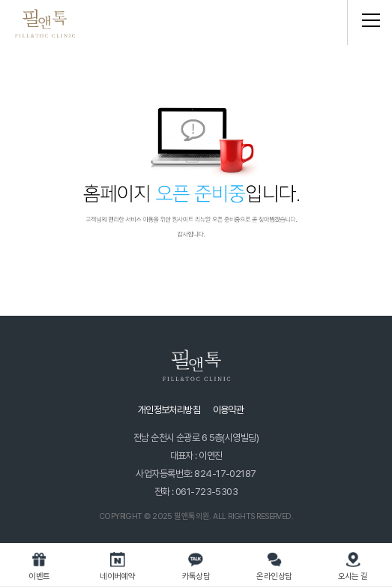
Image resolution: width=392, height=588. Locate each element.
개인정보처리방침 (169, 410)
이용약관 (229, 410)
